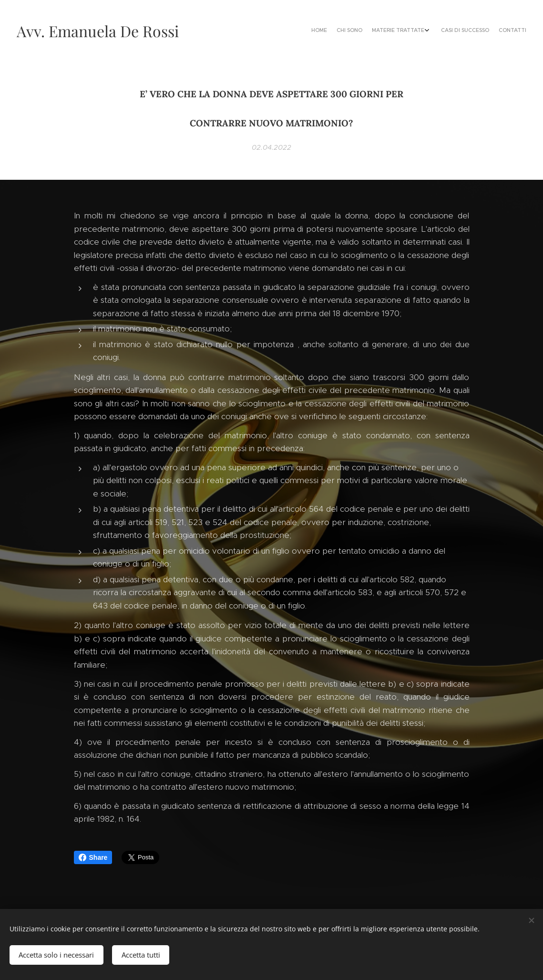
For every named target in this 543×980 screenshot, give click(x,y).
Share (93, 857)
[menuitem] (482, 31)
